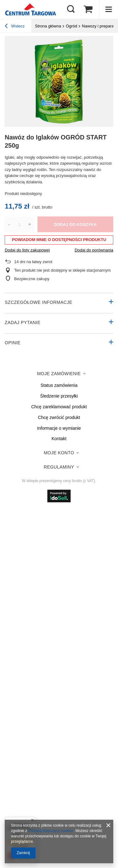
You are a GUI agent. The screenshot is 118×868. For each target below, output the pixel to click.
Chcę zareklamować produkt (59, 407)
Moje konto (59, 453)
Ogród (71, 26)
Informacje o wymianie (59, 428)
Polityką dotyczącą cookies (51, 831)
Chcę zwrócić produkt (59, 417)
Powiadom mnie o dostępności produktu (59, 240)
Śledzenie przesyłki (59, 396)
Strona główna (48, 26)
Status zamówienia (59, 385)
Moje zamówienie (59, 374)
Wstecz (15, 27)
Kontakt (59, 439)
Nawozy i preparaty (99, 26)
